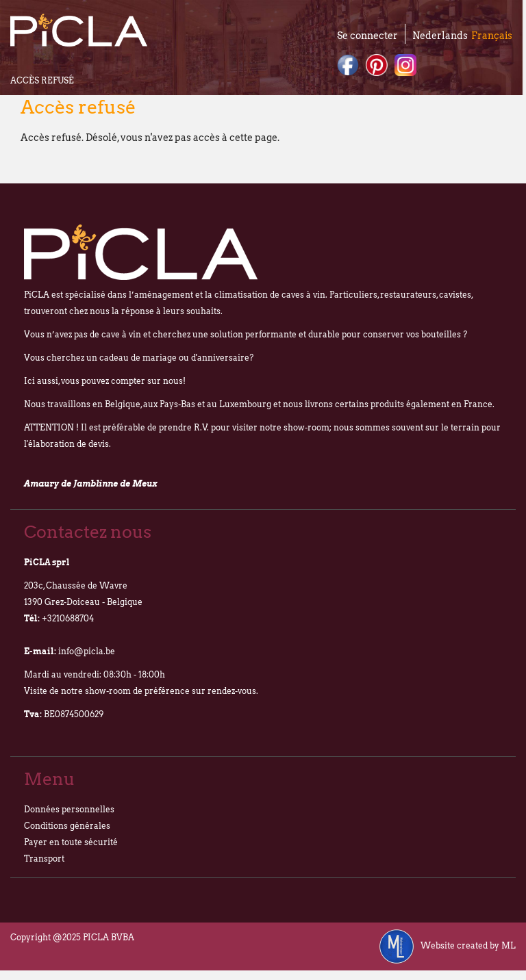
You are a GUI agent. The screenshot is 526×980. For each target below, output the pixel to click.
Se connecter (367, 36)
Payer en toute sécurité (71, 842)
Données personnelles (69, 809)
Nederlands (440, 36)
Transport (44, 859)
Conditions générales (67, 826)
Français (492, 36)
